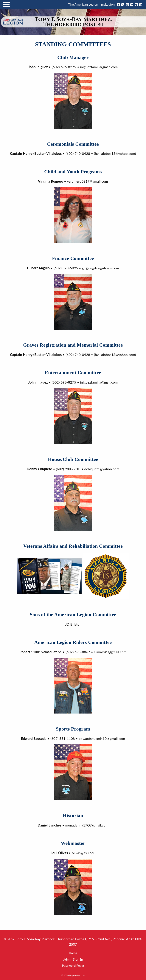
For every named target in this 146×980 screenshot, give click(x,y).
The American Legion (83, 4)
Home (73, 953)
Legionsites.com (77, 975)
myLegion (108, 4)
